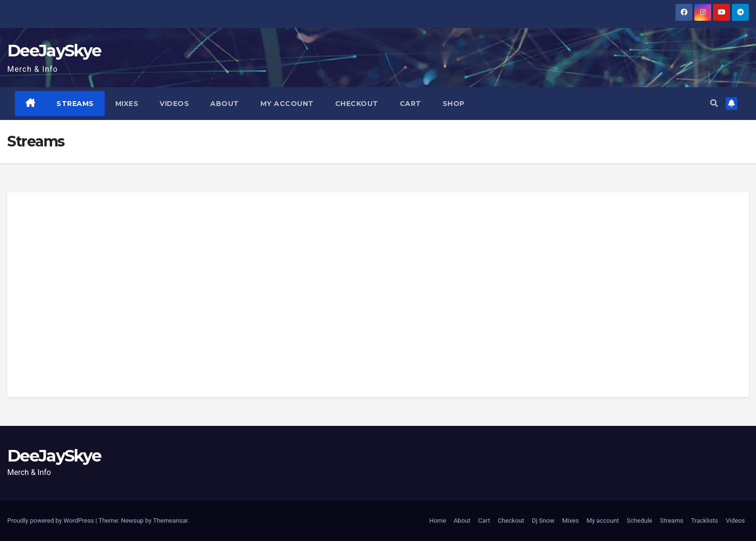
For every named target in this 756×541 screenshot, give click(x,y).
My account (287, 104)
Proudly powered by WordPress (51, 521)
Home (438, 521)
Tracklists (704, 521)
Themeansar (170, 521)
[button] (714, 103)
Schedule (640, 521)
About (225, 104)
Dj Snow (543, 521)
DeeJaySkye (54, 51)
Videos (175, 104)
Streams (76, 104)
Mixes (127, 104)
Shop (454, 104)
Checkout (357, 104)
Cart (411, 104)
